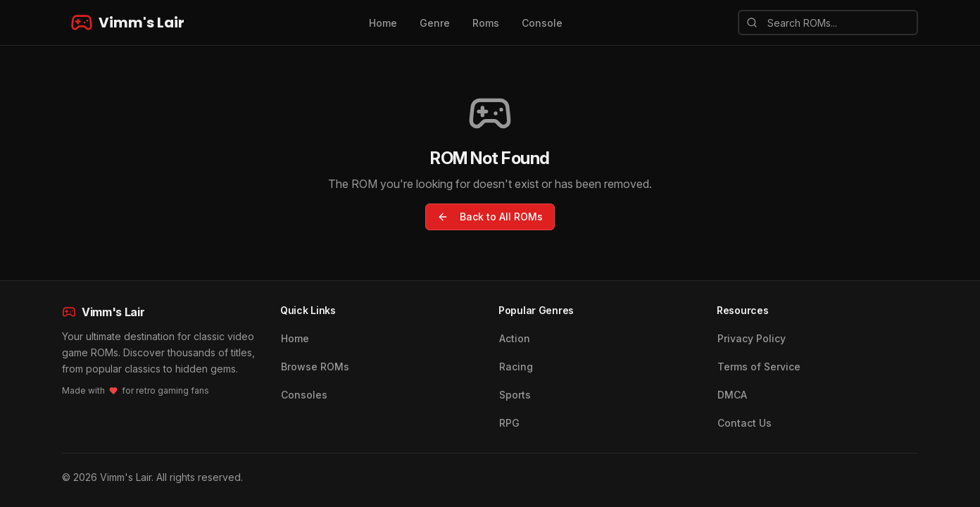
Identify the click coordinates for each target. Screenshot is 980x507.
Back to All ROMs (490, 217)
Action (515, 338)
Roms (486, 23)
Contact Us (745, 423)
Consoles (304, 395)
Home (383, 23)
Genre (435, 23)
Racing (516, 367)
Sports (515, 395)
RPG (509, 423)
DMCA (732, 395)
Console (542, 23)
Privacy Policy (752, 338)
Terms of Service (759, 367)
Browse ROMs (315, 367)
